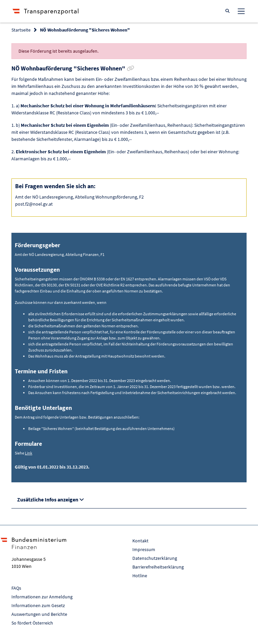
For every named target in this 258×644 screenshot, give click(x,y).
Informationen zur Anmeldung (42, 597)
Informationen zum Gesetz (38, 605)
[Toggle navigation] (241, 11)
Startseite (21, 30)
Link (29, 453)
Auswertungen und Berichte (39, 614)
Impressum (144, 549)
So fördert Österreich (32, 623)
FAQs (16, 588)
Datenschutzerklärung (155, 558)
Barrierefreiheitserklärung (158, 567)
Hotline (140, 576)
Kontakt (140, 541)
